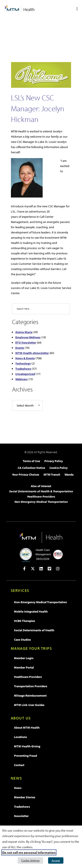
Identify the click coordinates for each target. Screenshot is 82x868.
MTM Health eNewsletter (32, 353)
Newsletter (21, 816)
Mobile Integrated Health (31, 611)
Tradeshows (23, 369)
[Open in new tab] (24, 569)
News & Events (25, 358)
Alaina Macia (24, 332)
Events (20, 348)
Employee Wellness (28, 337)
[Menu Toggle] (77, 9)
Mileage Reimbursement (30, 696)
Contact (19, 765)
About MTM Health (27, 728)
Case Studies (22, 640)
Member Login (24, 658)
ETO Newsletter (26, 343)
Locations (20, 737)
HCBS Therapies (24, 621)
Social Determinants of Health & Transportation (41, 491)
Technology (23, 363)
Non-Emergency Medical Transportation (41, 502)
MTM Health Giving (27, 746)
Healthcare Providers (41, 496)
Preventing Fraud (25, 756)
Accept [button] (56, 860)
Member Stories (25, 797)
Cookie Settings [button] (30, 860)
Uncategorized (25, 374)
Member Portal (24, 667)
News (18, 788)
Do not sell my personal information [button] (29, 852)
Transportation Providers (31, 686)
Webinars (21, 379)
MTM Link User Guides (29, 705)
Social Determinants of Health (34, 630)
